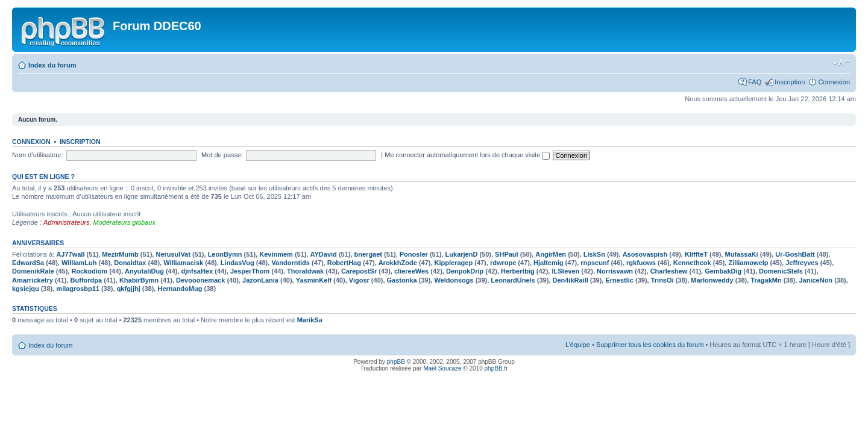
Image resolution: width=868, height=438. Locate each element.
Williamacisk (183, 263)
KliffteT (696, 254)
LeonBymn (225, 254)
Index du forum (52, 65)
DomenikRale (33, 271)
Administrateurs (66, 222)
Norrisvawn (615, 271)
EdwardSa (28, 263)
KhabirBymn (139, 280)
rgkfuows (641, 263)
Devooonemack (200, 280)
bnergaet (368, 254)
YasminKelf (314, 280)
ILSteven (565, 271)
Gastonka (402, 280)
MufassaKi (742, 254)
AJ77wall (70, 254)
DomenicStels (781, 271)
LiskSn (594, 254)
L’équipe (578, 345)
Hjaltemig (549, 263)
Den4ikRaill (570, 280)
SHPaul (507, 254)
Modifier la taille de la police (841, 63)
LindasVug (237, 263)
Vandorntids (291, 263)
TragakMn (766, 280)
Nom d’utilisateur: (38, 155)
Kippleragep (454, 263)
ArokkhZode (398, 263)
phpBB (396, 362)
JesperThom (250, 271)
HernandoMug (180, 289)
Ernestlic (619, 280)
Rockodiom (89, 271)
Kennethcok (692, 263)
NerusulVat (173, 254)
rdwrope (503, 263)
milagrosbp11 (78, 289)
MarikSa (310, 320)
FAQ (755, 82)
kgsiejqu (26, 289)
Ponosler (414, 254)
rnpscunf (595, 263)
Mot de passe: (222, 155)
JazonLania (260, 280)
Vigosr (359, 280)
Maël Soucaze (442, 368)
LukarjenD (462, 254)
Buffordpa (86, 280)
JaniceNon (816, 280)
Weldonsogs (454, 280)
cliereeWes (411, 271)
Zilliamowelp (748, 263)
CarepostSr (359, 271)
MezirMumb (120, 254)
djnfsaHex (197, 271)
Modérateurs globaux (124, 222)
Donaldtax (130, 263)
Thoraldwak (305, 271)
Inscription (790, 82)
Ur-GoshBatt (795, 254)
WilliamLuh (79, 263)
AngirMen (551, 254)
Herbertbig (518, 271)
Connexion (834, 82)
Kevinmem (276, 254)
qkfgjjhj (129, 289)
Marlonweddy (712, 280)
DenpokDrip (465, 271)
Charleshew (669, 271)
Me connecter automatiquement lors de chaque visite (467, 155)
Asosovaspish (645, 254)
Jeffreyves (802, 263)
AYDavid (324, 254)
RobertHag (344, 263)
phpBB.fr (496, 368)
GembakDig (723, 271)
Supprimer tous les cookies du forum (650, 345)
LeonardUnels (513, 280)
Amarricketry (33, 280)
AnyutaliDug (144, 271)
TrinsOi (662, 280)
